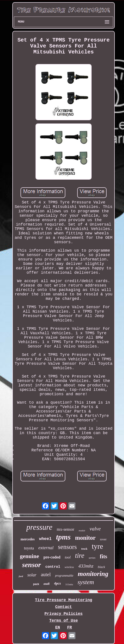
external (46, 548)
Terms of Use (64, 621)
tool (68, 557)
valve (95, 529)
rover (103, 539)
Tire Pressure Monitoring (63, 600)
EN (58, 627)
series (92, 558)
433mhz (86, 566)
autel (46, 575)
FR (70, 627)
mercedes (28, 539)
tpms (63, 537)
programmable (64, 576)
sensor (31, 565)
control (53, 567)
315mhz (69, 584)
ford (21, 576)
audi (47, 584)
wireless (69, 567)
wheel (45, 539)
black (101, 567)
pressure (39, 527)
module (82, 531)
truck (84, 549)
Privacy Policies (64, 614)
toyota (29, 548)
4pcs (57, 583)
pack (36, 584)
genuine (29, 556)
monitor (85, 538)
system (86, 582)
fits (103, 556)
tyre (97, 546)
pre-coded (52, 557)
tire (80, 556)
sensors (67, 547)
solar (32, 575)
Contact (64, 607)
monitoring (93, 574)
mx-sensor (65, 529)
